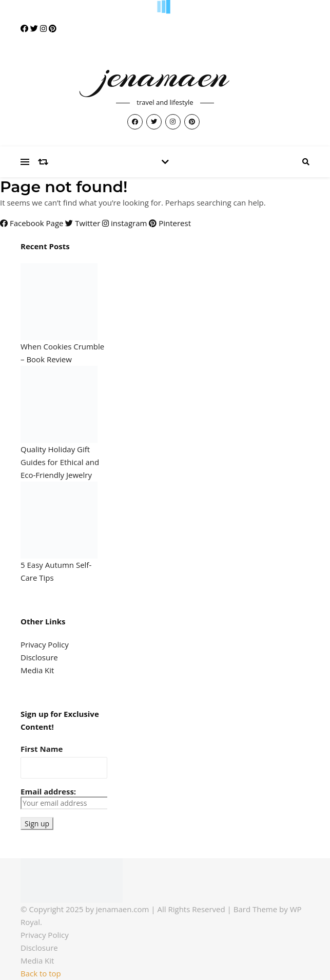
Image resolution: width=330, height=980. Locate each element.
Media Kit (37, 670)
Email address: (64, 798)
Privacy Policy (45, 644)
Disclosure (39, 657)
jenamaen (165, 75)
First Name (42, 749)
